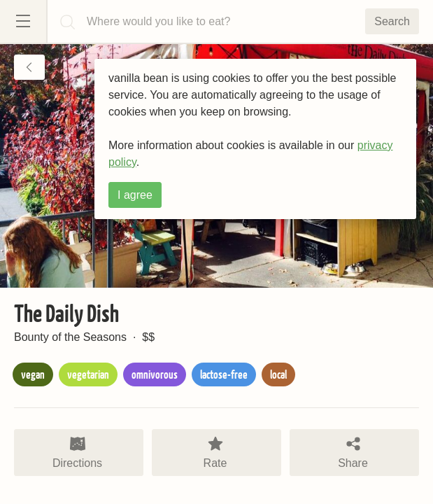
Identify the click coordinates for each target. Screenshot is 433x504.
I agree (135, 195)
